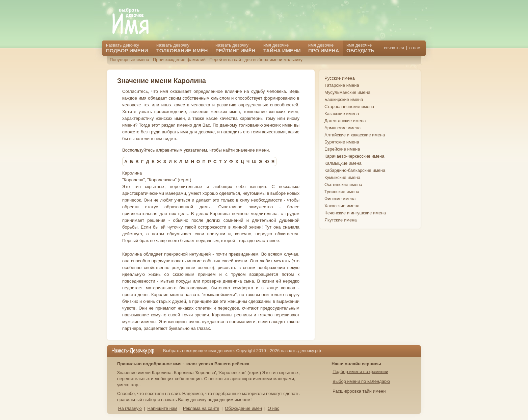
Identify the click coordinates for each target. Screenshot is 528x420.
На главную (130, 408)
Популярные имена (129, 60)
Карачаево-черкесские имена (354, 156)
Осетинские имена (343, 185)
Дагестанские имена (345, 121)
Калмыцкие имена (343, 163)
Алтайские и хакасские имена (355, 135)
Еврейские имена (342, 149)
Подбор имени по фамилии (360, 372)
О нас (274, 408)
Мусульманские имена (347, 92)
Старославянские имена (349, 107)
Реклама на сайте (201, 408)
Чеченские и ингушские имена (355, 213)
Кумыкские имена (342, 177)
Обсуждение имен (243, 408)
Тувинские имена (342, 192)
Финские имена (340, 199)
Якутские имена (341, 220)
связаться (394, 48)
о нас (415, 48)
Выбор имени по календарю (361, 381)
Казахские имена (342, 114)
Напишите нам (162, 408)
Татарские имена (342, 85)
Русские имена (340, 78)
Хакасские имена (342, 206)
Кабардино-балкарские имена (355, 170)
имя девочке (360, 48)
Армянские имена (342, 128)
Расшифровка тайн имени (359, 391)
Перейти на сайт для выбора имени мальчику (256, 60)
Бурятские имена (342, 142)
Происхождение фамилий (179, 60)
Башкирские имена (344, 99)
